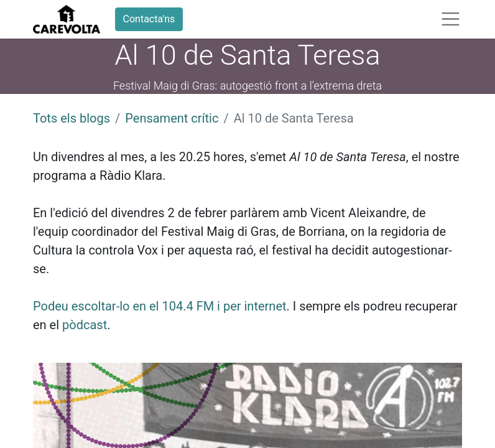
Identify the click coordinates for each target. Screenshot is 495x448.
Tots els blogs (72, 118)
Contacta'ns (149, 19)
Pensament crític (172, 118)
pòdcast (85, 325)
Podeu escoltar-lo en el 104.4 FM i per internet (160, 306)
